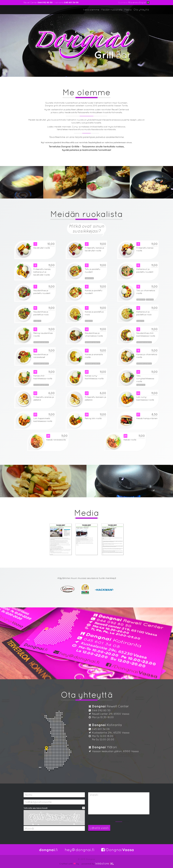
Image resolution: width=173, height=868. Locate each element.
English (143, 2)
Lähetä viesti (99, 828)
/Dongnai (118, 850)
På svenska (133, 2)
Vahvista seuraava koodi (36, 808)
